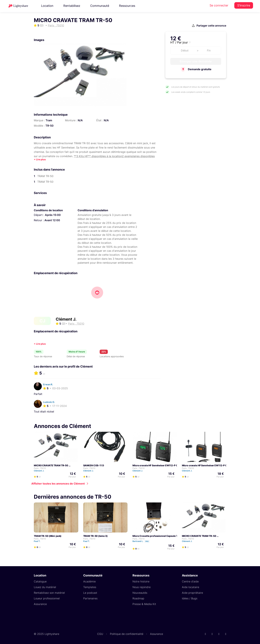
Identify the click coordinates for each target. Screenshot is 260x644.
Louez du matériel (45, 587)
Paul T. (39, 541)
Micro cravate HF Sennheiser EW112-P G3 (205, 465)
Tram (49, 120)
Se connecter (219, 5)
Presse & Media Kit (144, 604)
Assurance (40, 604)
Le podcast (90, 593)
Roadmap (138, 598)
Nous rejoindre (142, 587)
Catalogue (40, 581)
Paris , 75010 (40, 468)
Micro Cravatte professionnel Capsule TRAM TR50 (161, 536)
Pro (147, 541)
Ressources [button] (127, 6)
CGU (100, 634)
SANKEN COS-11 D (94, 465)
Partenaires (90, 598)
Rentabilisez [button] (72, 6)
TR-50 (49, 126)
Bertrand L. (143, 541)
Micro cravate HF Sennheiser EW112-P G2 (156, 465)
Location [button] (47, 6)
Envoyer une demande (196, 61)
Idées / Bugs (190, 598)
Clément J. (66, 319)
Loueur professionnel (47, 598)
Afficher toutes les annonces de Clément (58, 483)
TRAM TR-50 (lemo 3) (96, 536)
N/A (80, 120)
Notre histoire (141, 581)
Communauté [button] (100, 6)
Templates (90, 587)
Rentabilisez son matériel (49, 593)
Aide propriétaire (192, 593)
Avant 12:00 (52, 220)
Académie (89, 581)
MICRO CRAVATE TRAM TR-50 (51, 465)
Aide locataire (191, 587)
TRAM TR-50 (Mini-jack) (48, 536)
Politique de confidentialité (127, 634)
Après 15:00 (53, 215)
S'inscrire (244, 5)
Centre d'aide (190, 581)
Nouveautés (140, 593)
